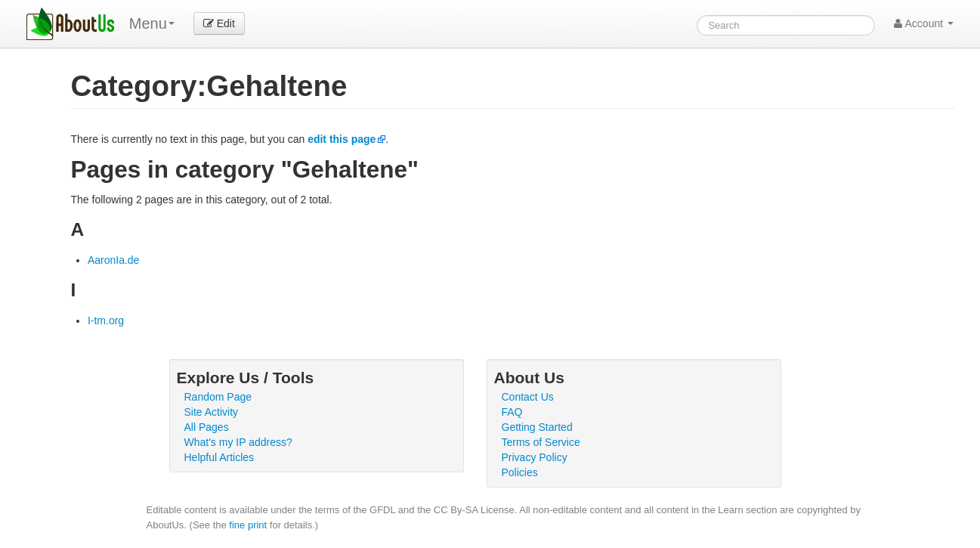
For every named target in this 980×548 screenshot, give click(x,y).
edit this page (342, 139)
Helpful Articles (219, 457)
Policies (520, 472)
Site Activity (212, 412)
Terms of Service (541, 442)
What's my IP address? (238, 442)
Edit (219, 23)
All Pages (207, 427)
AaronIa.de (114, 260)
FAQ (512, 412)
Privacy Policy (535, 457)
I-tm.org (106, 320)
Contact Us (528, 397)
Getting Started (537, 427)
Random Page (218, 397)
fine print (248, 525)
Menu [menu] (152, 23)
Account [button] (924, 23)
